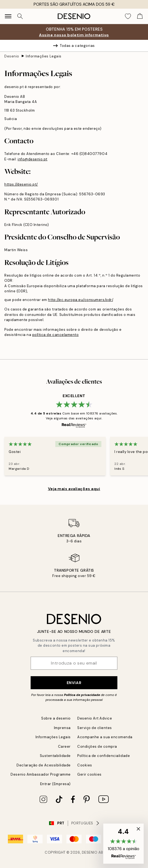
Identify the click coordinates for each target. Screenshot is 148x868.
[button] (123, 844)
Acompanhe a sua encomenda (105, 737)
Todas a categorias (74, 46)
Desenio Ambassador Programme (41, 774)
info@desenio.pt (33, 159)
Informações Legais (44, 56)
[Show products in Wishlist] (128, 16)
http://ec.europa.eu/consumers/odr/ (80, 300)
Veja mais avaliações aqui (74, 489)
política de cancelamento (55, 335)
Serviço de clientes (95, 728)
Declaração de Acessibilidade (44, 765)
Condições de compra (97, 746)
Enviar (74, 683)
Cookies (85, 765)
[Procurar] (20, 16)
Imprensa (62, 728)
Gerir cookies (89, 774)
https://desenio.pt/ (21, 184)
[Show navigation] (8, 16)
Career (64, 746)
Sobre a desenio (56, 718)
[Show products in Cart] (140, 16)
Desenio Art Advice (95, 718)
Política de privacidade (82, 695)
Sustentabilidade (55, 756)
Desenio (12, 56)
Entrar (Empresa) (55, 784)
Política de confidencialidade (104, 756)
